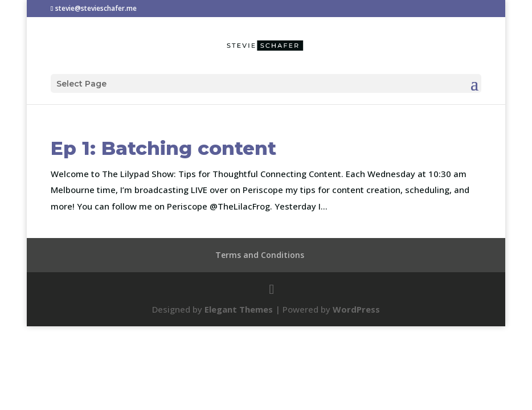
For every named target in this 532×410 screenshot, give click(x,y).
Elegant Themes (239, 309)
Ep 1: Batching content (163, 148)
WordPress (356, 309)
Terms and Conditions (260, 255)
